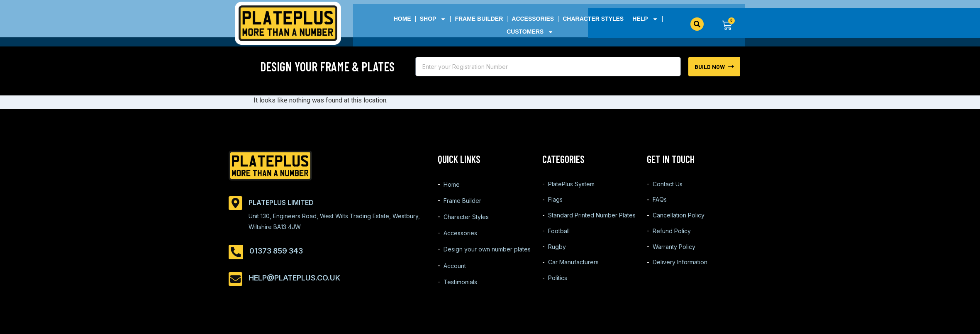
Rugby (557, 255)
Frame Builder (479, 19)
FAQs (660, 202)
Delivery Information (680, 272)
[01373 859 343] (236, 252)
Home (402, 19)
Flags (555, 202)
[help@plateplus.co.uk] (235, 279)
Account (455, 272)
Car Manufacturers (573, 272)
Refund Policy (672, 237)
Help (645, 19)
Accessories (533, 19)
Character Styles (593, 19)
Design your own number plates (487, 255)
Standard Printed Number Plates (592, 220)
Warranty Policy (674, 255)
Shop (433, 19)
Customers (530, 32)
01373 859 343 (276, 251)
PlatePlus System (571, 185)
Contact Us (668, 185)
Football (559, 237)
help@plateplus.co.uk (294, 278)
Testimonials (460, 289)
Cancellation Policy (679, 220)
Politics (558, 289)
